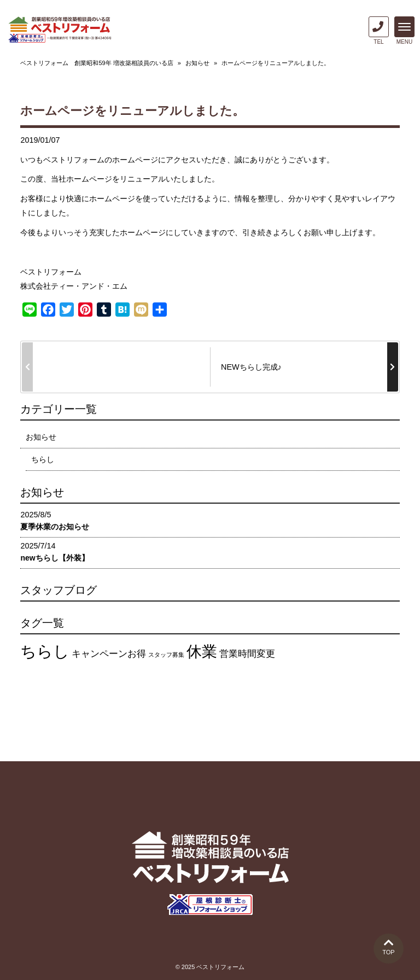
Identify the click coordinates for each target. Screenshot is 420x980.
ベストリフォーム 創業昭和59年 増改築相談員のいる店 (97, 63)
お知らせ (197, 63)
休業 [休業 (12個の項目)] (202, 651)
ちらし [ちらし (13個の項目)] (45, 651)
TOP (389, 946)
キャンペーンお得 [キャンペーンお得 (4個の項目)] (109, 654)
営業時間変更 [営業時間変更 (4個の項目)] (247, 654)
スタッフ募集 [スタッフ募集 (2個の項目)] (166, 655)
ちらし (43, 459)
